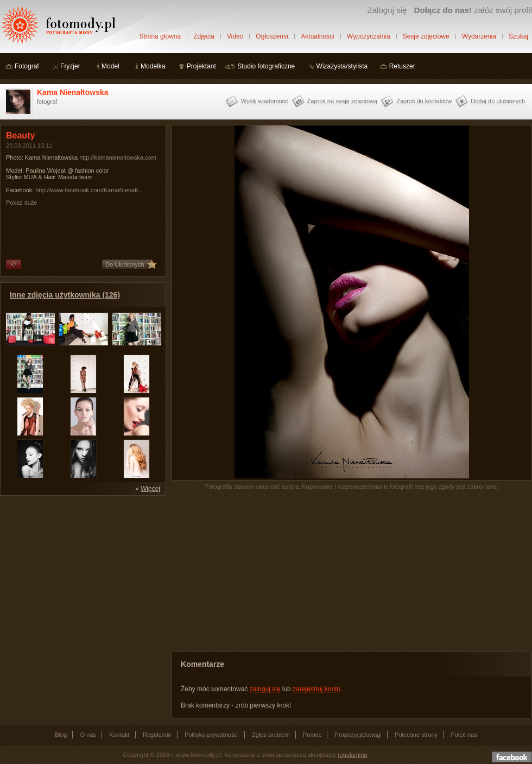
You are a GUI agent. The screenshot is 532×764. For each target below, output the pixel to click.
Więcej (150, 489)
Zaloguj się (387, 10)
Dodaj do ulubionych (498, 101)
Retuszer (402, 66)
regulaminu (352, 755)
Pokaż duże (21, 203)
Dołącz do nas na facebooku (512, 757)
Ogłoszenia (272, 36)
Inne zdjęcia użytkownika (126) (65, 295)
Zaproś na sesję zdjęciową (343, 101)
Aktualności (317, 36)
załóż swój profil (473, 10)
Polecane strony (416, 735)
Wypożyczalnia (369, 36)
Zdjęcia (204, 36)
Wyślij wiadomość (265, 101)
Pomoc (312, 735)
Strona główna (160, 36)
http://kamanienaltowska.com (118, 157)
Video (235, 36)
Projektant (201, 66)
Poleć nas (464, 735)
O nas (88, 735)
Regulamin (157, 735)
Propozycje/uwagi (358, 735)
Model (110, 66)
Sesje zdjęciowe (426, 36)
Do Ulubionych (125, 264)
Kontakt (119, 735)
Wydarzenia (479, 36)
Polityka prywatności (212, 735)
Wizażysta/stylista (342, 66)
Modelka (153, 66)
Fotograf (27, 66)
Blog (61, 735)
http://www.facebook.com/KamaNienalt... (89, 190)
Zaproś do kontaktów (424, 101)
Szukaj (518, 36)
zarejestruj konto (316, 689)
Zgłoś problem (271, 735)
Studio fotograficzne (266, 66)
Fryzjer (70, 66)
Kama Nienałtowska (73, 92)
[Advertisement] (81, 569)
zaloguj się (265, 689)
